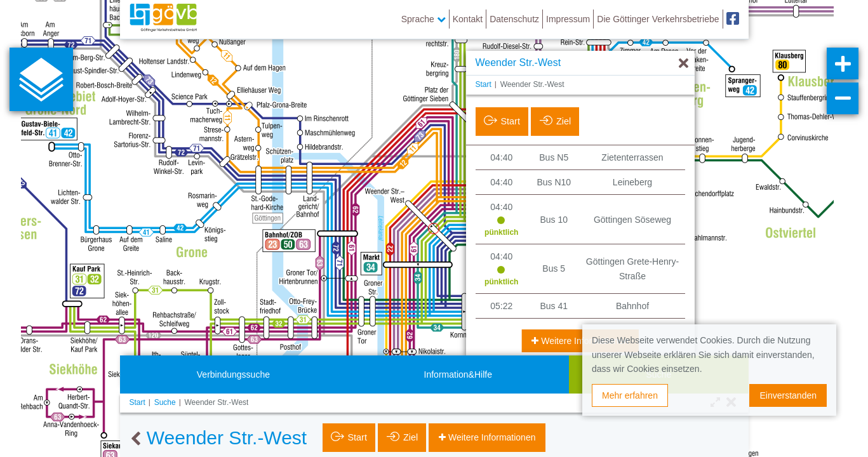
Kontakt (468, 19)
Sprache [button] (424, 19)
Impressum (568, 19)
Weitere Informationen (583, 341)
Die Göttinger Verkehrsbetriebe (658, 19)
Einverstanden (788, 395)
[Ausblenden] (684, 64)
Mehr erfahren (630, 395)
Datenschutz (514, 19)
